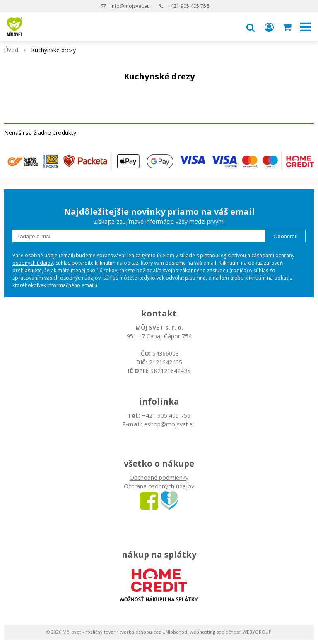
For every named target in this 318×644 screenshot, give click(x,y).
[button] (251, 27)
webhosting (202, 632)
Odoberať (285, 236)
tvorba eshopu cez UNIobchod (153, 632)
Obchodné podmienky (159, 478)
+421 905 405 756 (188, 6)
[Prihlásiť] (269, 27)
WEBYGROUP (257, 632)
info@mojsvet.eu (130, 6)
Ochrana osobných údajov (159, 486)
